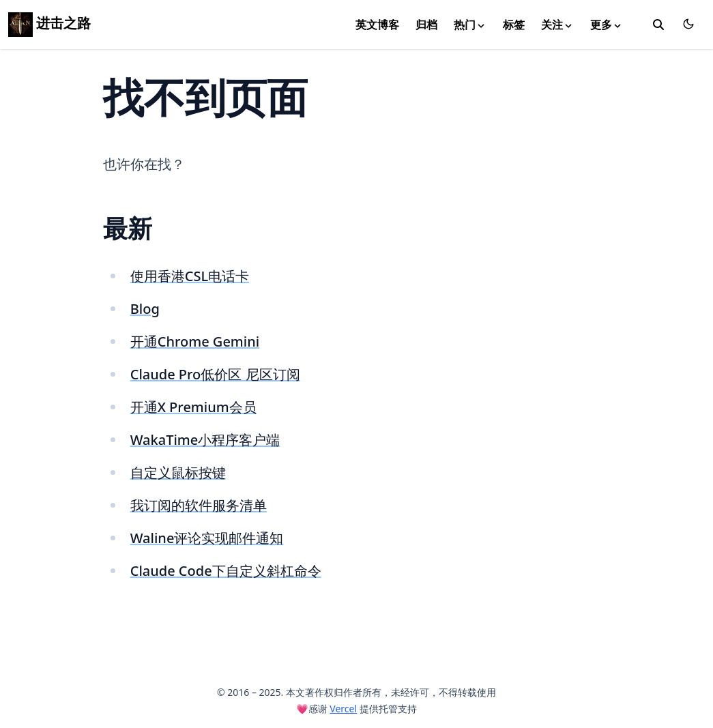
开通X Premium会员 (193, 407)
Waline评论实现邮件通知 (207, 538)
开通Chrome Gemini (195, 341)
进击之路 (49, 23)
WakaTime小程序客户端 (205, 440)
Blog (145, 309)
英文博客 (377, 25)
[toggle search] (658, 25)
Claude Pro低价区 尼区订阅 (215, 374)
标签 (514, 25)
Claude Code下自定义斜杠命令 (226, 571)
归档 (426, 25)
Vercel (343, 709)
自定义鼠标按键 (178, 472)
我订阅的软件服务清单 (199, 505)
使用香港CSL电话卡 (190, 276)
